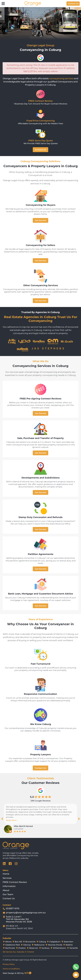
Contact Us (9, 898)
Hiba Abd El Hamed (23, 826)
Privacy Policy (9, 964)
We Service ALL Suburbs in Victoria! (18, 952)
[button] (2, 819)
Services (7, 878)
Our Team (8, 894)
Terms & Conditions (11, 969)
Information (9, 886)
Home (6, 874)
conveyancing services (61, 78)
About (6, 890)
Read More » (12, 820)
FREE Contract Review (15, 882)
